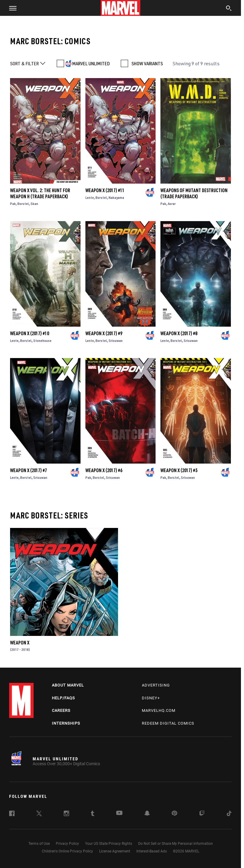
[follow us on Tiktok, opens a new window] (229, 814)
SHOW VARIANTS (147, 63)
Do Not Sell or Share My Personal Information (176, 844)
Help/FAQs (63, 698)
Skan (34, 204)
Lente (90, 197)
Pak (13, 204)
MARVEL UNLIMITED (91, 63)
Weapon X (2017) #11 (105, 190)
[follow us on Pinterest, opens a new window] (174, 814)
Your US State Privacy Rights (109, 844)
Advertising (156, 685)
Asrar (172, 204)
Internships (66, 723)
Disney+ (151, 698)
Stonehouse (42, 341)
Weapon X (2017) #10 (30, 333)
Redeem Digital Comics (168, 723)
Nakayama (116, 197)
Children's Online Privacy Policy (67, 851)
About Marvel (68, 685)
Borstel (23, 204)
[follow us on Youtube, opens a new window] (119, 813)
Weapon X (20, 643)
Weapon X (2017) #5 (179, 470)
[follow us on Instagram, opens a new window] (66, 814)
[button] (11, 8)
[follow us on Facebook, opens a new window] (12, 814)
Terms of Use (39, 844)
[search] (229, 9)
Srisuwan (116, 341)
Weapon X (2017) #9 (104, 333)
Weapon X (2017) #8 (179, 333)
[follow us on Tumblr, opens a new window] (93, 814)
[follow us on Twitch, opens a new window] (202, 814)
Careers (61, 710)
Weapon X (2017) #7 (29, 470)
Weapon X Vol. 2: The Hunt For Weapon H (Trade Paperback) (40, 193)
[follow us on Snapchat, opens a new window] (147, 814)
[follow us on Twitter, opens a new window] (39, 814)
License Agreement (115, 851)
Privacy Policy (67, 844)
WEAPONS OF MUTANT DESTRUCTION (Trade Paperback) (194, 193)
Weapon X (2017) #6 (104, 470)
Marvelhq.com (159, 710)
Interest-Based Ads (152, 851)
